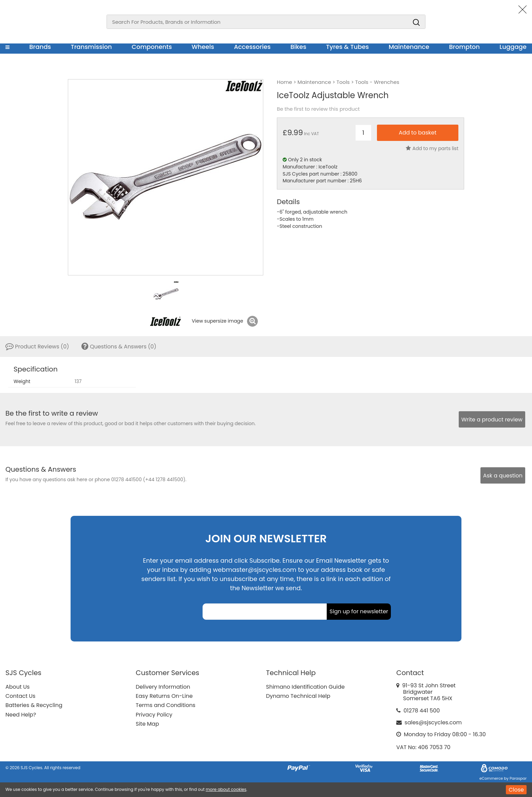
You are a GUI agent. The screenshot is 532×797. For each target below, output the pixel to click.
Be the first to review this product (318, 109)
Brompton (465, 47)
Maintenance (409, 47)
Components (152, 47)
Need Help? (21, 715)
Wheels (203, 47)
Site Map (147, 724)
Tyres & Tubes (347, 47)
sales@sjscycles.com (433, 722)
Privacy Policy (154, 715)
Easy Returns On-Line (164, 696)
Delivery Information (163, 687)
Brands (40, 47)
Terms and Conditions (166, 705)
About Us (17, 687)
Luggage (513, 47)
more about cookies (226, 789)
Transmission (91, 47)
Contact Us (20, 696)
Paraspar (518, 778)
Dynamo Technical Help (298, 696)
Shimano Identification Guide (305, 687)
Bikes (298, 47)
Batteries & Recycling (34, 705)
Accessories (252, 47)
